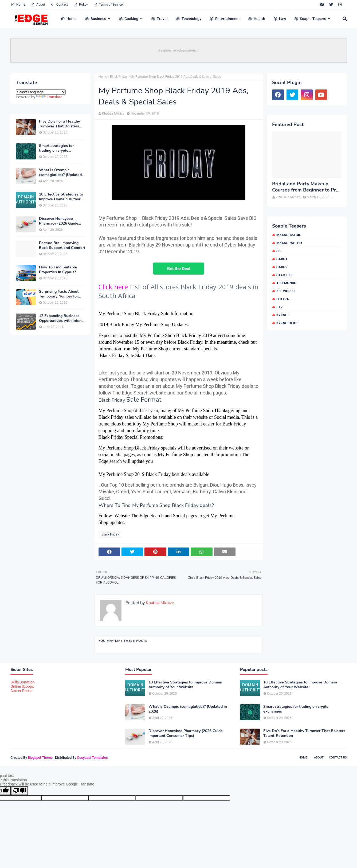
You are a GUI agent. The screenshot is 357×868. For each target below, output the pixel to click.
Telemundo (286, 283)
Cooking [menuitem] (128, 19)
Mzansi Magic (289, 235)
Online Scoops (22, 686)
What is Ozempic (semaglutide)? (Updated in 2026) (60, 173)
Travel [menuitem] (159, 19)
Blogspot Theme (40, 758)
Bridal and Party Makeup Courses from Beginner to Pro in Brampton (305, 187)
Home (18, 5)
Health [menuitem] (256, 19)
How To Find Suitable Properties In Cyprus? (58, 270)
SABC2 (282, 267)
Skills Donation (23, 682)
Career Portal (21, 691)
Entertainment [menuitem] (225, 19)
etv (280, 307)
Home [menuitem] (69, 19)
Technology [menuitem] (189, 19)
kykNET (283, 315)
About (38, 5)
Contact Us (338, 758)
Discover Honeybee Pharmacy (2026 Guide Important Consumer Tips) (62, 221)
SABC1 (282, 259)
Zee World (285, 291)
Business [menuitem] (95, 19)
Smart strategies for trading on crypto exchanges (56, 148)
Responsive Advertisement (178, 50)
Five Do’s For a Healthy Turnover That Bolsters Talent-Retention (59, 124)
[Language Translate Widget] (41, 92)
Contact (59, 5)
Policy (81, 5)
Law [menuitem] (280, 19)
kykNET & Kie (287, 323)
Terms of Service (108, 5)
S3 (278, 251)
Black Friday (119, 77)
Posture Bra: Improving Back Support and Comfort (62, 245)
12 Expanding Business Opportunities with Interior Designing (62, 318)
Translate (49, 97)
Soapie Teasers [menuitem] (310, 19)
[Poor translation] (19, 791)
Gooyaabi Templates (92, 758)
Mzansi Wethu (289, 243)
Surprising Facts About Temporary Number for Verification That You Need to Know (59, 294)
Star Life (284, 275)
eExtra (283, 299)
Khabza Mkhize (113, 114)
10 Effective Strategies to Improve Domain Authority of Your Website (62, 197)
